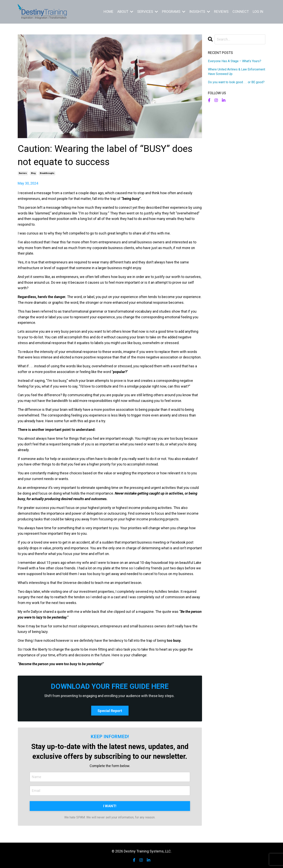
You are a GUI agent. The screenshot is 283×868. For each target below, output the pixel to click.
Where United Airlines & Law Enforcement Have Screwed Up (237, 72)
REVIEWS (221, 12)
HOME (108, 12)
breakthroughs (47, 173)
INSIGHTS (200, 12)
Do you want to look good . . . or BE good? (236, 82)
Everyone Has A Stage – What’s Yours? (235, 61)
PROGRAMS (174, 12)
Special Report (110, 711)
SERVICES (148, 12)
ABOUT (125, 12)
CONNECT (241, 12)
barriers (23, 173)
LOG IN (258, 12)
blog (33, 173)
